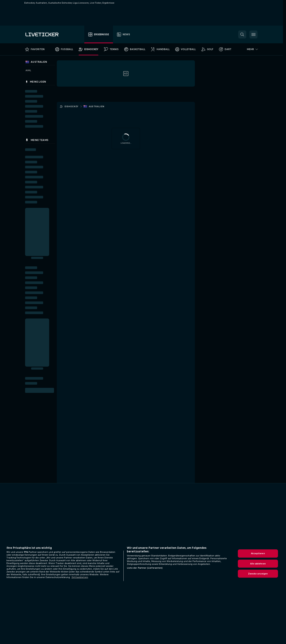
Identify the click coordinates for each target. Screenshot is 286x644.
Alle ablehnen (258, 564)
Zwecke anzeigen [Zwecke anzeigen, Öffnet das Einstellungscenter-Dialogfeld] (258, 574)
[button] (242, 34)
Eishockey (71, 106)
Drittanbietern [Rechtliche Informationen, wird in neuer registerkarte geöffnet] (80, 577)
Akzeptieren (258, 553)
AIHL (28, 70)
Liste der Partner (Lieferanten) (145, 568)
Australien (97, 106)
